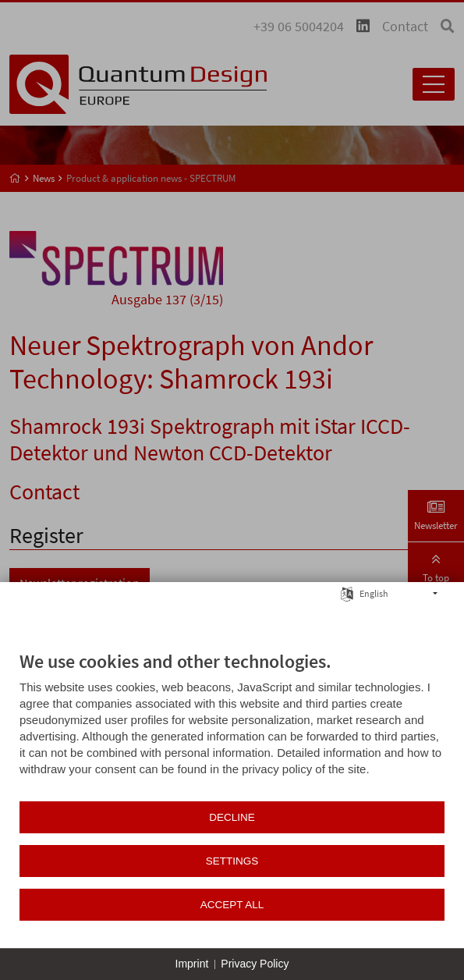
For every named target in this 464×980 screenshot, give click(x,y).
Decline (232, 817)
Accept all (232, 905)
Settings (232, 861)
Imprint (192, 964)
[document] (232, 725)
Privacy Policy (255, 964)
